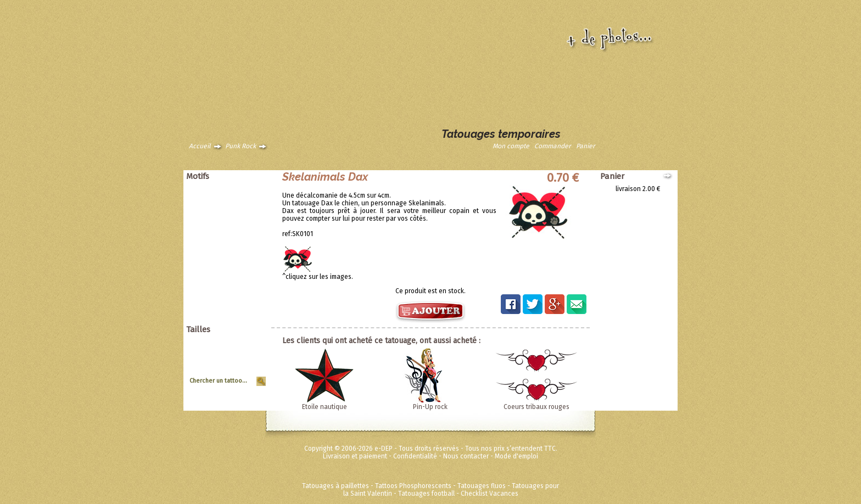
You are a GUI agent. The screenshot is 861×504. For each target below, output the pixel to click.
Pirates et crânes (237, 227)
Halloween (246, 243)
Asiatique (248, 204)
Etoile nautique (325, 407)
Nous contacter (466, 456)
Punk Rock (241, 146)
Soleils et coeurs (237, 250)
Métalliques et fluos (233, 320)
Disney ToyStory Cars (231, 296)
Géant (253, 342)
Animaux (249, 189)
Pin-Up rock (430, 407)
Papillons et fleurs (235, 220)
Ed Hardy (249, 289)
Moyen (252, 357)
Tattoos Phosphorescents (413, 486)
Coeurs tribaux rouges (536, 407)
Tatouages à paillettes (336, 486)
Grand (253, 350)
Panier (586, 146)
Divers (253, 281)
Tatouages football (426, 494)
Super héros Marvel (233, 304)
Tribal (253, 258)
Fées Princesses (238, 312)
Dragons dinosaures (232, 212)
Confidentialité (415, 456)
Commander (553, 146)
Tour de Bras (243, 373)
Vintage (250, 266)
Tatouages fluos (482, 486)
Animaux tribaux (238, 197)
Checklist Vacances (490, 494)
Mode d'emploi (516, 456)
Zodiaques (246, 273)
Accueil (200, 146)
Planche (250, 365)
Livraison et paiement (355, 456)
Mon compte (511, 146)
